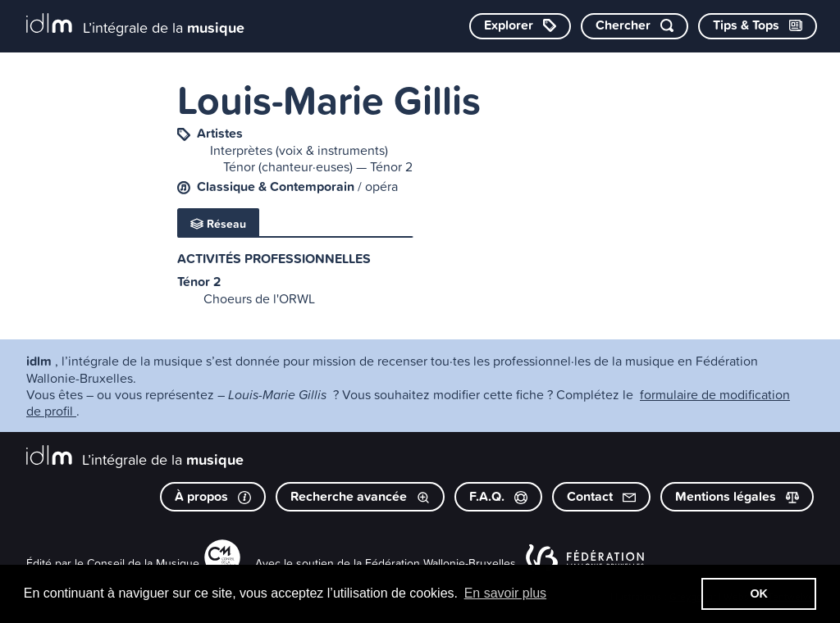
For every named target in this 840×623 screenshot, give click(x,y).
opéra (381, 186)
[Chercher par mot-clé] (635, 26)
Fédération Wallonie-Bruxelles (441, 563)
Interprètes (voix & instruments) (299, 150)
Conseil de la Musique (143, 563)
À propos (213, 496)
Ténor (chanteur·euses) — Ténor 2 (318, 166)
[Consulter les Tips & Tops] (758, 26)
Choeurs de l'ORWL (259, 298)
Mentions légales (737, 496)
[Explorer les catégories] (520, 26)
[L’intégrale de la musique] (135, 25)
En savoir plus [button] (506, 593)
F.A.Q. (498, 496)
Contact (601, 496)
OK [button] (759, 593)
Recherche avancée (360, 496)
